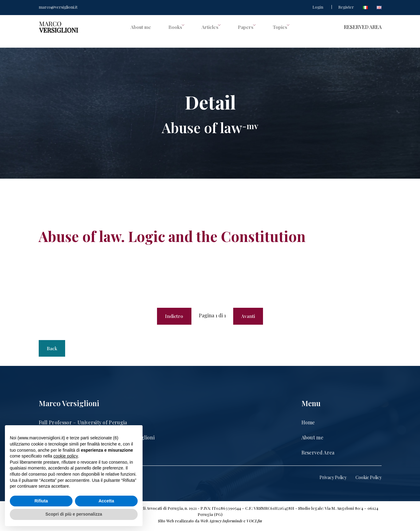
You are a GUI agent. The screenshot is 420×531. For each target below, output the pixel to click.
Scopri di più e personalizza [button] (74, 514)
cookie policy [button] (66, 456)
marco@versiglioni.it (58, 7)
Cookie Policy (369, 481)
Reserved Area (318, 456)
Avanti (250, 317)
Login (318, 7)
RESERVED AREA (363, 32)
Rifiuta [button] (41, 501)
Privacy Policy (333, 481)
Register (346, 7)
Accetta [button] (106, 501)
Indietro (173, 317)
